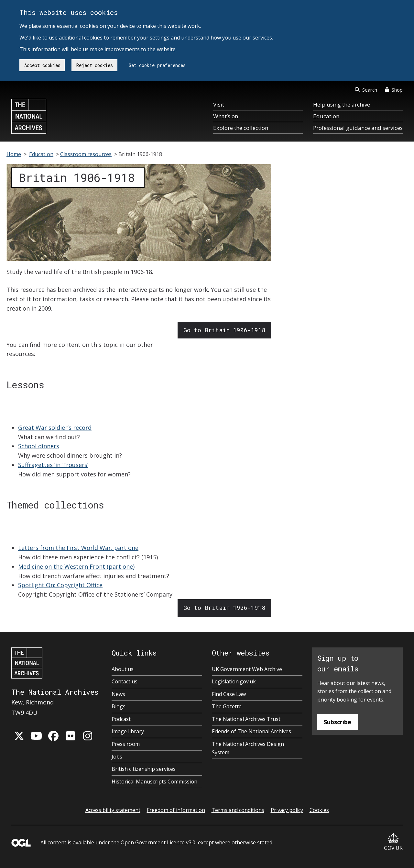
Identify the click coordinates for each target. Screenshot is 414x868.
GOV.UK (393, 842)
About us (123, 669)
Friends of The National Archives (251, 731)
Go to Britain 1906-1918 (224, 330)
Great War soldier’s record (55, 428)
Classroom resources (86, 154)
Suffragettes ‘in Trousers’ (53, 465)
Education (326, 116)
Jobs (117, 757)
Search (366, 90)
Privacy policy (287, 810)
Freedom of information (176, 810)
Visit (219, 104)
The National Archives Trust (246, 719)
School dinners (39, 446)
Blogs (119, 706)
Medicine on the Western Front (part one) (76, 566)
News (118, 694)
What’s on (226, 116)
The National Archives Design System (248, 748)
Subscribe (338, 722)
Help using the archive (342, 104)
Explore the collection (241, 128)
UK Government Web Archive (247, 669)
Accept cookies (42, 65)
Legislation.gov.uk (234, 681)
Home (14, 154)
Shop (394, 90)
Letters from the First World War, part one (78, 548)
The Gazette (227, 706)
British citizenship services (144, 769)
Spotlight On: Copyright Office (60, 585)
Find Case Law (229, 694)
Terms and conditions (238, 810)
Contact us (125, 681)
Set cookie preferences (157, 65)
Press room (126, 744)
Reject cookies (95, 65)
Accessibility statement (113, 810)
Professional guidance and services (358, 128)
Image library (128, 731)
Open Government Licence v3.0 (158, 842)
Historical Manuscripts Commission (154, 782)
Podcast (121, 719)
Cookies (319, 810)
